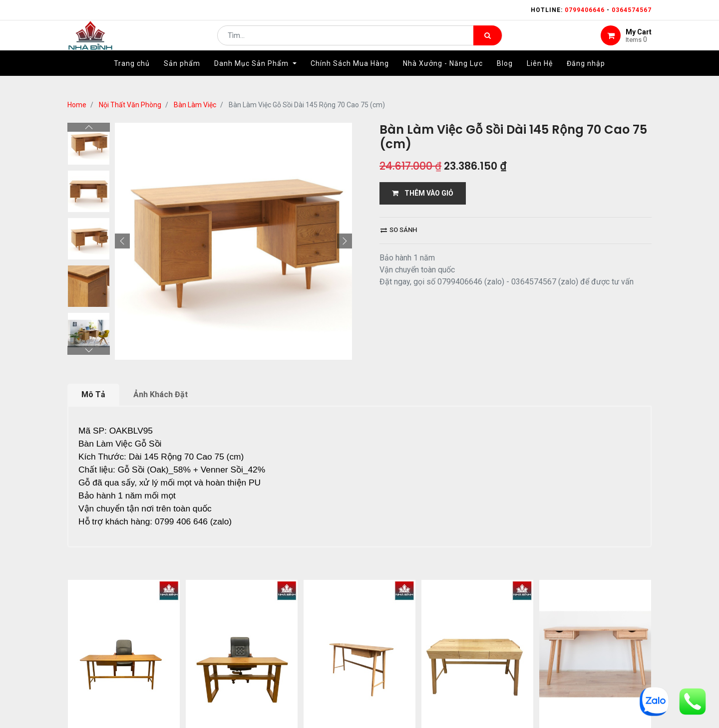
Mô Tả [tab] (93, 394)
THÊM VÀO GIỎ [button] (423, 193)
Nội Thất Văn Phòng (130, 105)
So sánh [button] (399, 230)
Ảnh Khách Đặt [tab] (161, 394)
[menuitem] (132, 78)
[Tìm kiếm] (488, 43)
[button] (122, 241)
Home (77, 105)
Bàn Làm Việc (195, 105)
